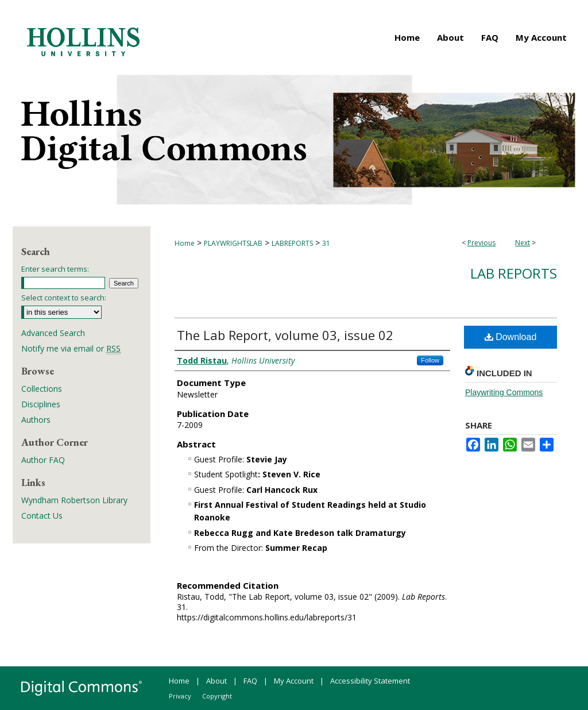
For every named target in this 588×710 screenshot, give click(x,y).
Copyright (217, 696)
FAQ (250, 681)
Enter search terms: (55, 269)
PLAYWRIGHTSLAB (233, 243)
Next (523, 243)
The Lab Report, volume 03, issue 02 (285, 335)
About (216, 681)
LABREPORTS (292, 243)
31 (326, 243)
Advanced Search (53, 333)
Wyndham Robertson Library (74, 500)
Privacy (180, 696)
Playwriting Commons (504, 392)
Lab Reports (514, 273)
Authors (36, 420)
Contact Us (42, 516)
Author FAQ (43, 460)
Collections (42, 389)
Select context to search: (64, 298)
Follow (430, 360)
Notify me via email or (71, 348)
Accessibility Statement (370, 681)
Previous (481, 243)
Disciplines (41, 404)
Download (511, 337)
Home (185, 243)
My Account (294, 681)
